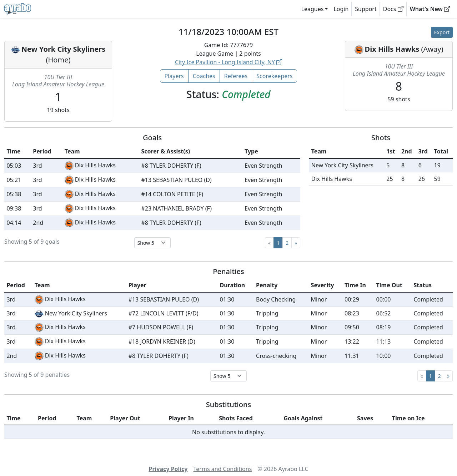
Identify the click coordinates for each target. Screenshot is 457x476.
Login (341, 9)
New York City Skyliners (64, 49)
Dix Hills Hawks (392, 49)
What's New (430, 9)
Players (174, 76)
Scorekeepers (274, 76)
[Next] (296, 243)
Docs (393, 9)
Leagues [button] (313, 9)
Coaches (204, 76)
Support (366, 9)
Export (442, 32)
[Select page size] (152, 243)
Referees (236, 76)
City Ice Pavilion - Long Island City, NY (228, 62)
